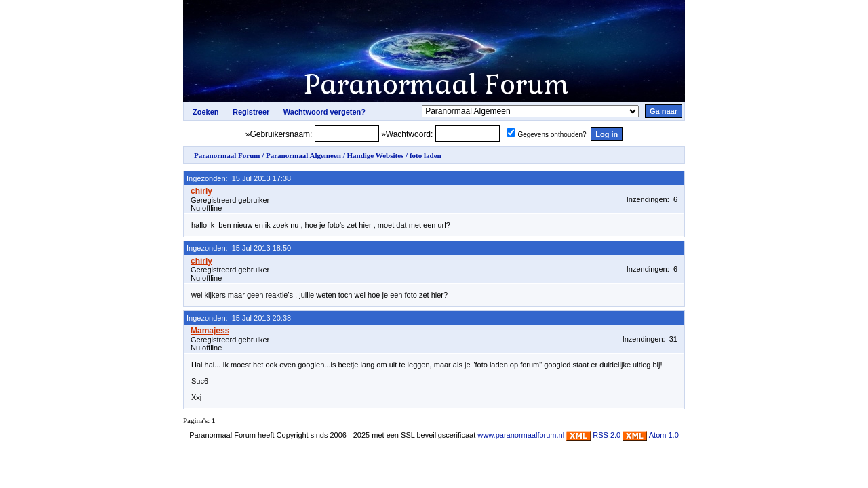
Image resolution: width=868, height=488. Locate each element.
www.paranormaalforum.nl (521, 435)
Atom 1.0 (664, 435)
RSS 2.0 (607, 435)
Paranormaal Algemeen (303, 155)
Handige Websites (375, 155)
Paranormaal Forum (227, 155)
